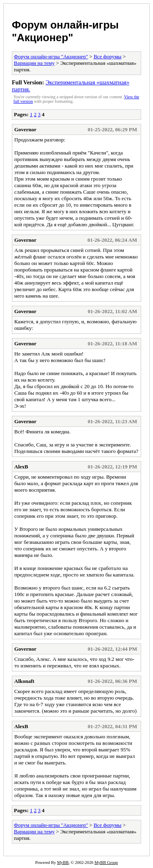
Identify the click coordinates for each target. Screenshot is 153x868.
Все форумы (107, 56)
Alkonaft (24, 681)
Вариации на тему (34, 63)
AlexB (21, 467)
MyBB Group (106, 862)
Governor (25, 129)
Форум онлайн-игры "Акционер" (65, 31)
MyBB (63, 862)
